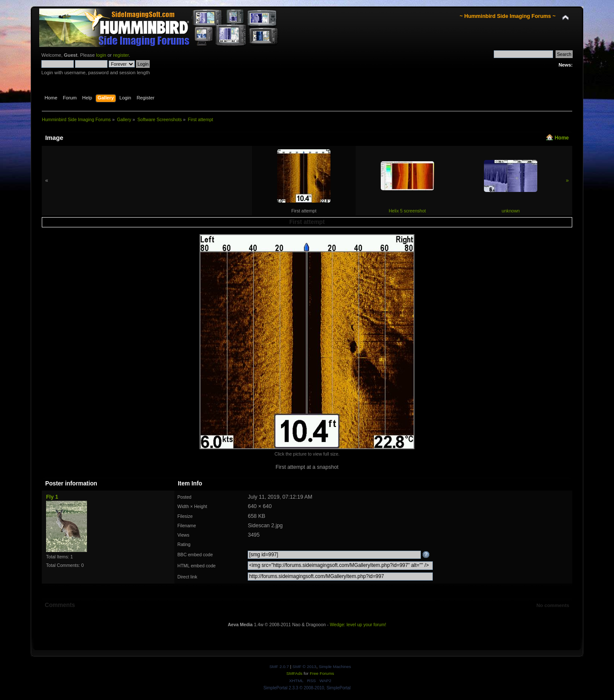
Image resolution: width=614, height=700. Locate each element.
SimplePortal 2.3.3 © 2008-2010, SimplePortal (307, 688)
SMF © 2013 (304, 667)
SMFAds (295, 673)
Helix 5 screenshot (407, 211)
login (101, 55)
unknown (511, 211)
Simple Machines (335, 667)
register (121, 55)
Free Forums (322, 673)
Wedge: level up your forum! (358, 624)
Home (562, 138)
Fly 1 (52, 497)
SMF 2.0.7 (279, 667)
